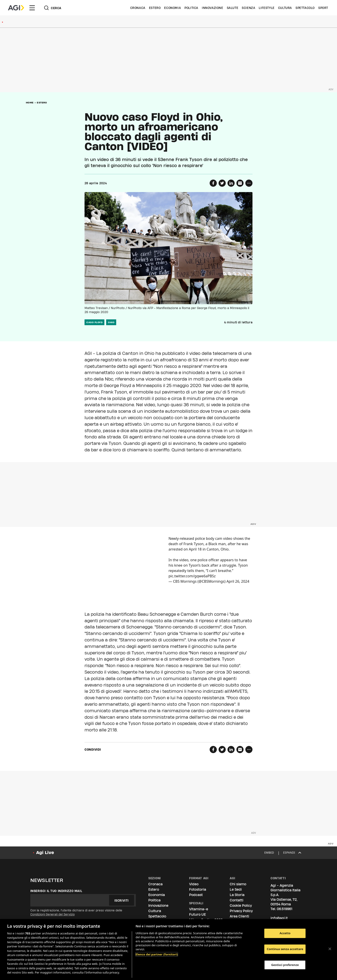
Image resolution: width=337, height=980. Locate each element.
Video (194, 884)
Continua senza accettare (285, 949)
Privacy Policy (241, 911)
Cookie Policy (241, 906)
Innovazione (213, 8)
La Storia (237, 895)
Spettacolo (305, 8)
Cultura (285, 8)
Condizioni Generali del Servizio (53, 914)
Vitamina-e (199, 909)
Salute (233, 8)
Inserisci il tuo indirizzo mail (56, 891)
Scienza (248, 8)
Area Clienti (239, 916)
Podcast (196, 895)
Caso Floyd (94, 322)
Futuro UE (197, 914)
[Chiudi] (330, 949)
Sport (323, 8)
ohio (111, 322)
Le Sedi (236, 889)
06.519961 (285, 909)
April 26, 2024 (238, 581)
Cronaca (138, 8)
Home (30, 103)
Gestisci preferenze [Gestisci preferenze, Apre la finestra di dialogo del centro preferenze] (285, 965)
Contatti (237, 900)
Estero (155, 8)
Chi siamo (238, 884)
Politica (191, 8)
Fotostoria (198, 889)
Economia (173, 8)
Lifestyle (267, 8)
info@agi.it (279, 918)
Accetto (285, 933)
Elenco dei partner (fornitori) (157, 954)
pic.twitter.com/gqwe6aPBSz (192, 576)
